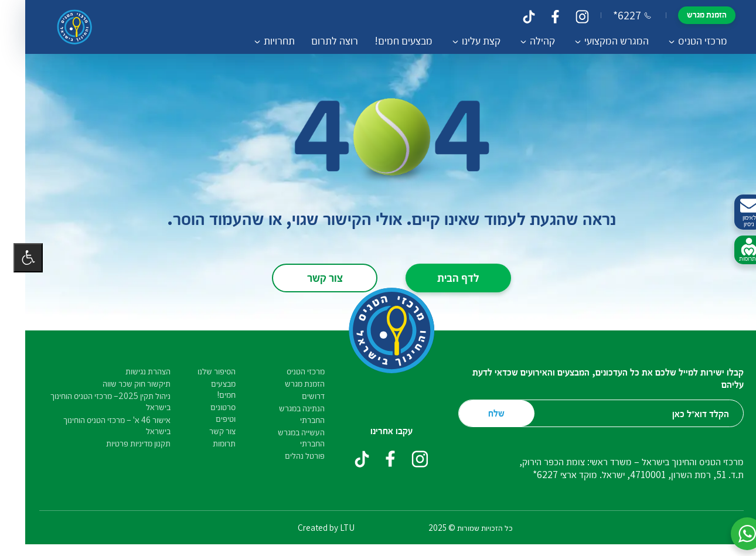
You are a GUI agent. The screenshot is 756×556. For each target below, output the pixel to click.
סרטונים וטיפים (210, 412)
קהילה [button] (529, 40)
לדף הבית (445, 277)
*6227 (619, 15)
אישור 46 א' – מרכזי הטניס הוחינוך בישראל (103, 425)
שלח (483, 413)
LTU (334, 527)
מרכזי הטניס (292, 371)
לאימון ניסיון (735, 212)
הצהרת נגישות (134, 371)
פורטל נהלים (291, 456)
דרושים (300, 396)
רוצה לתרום (321, 40)
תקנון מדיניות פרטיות (125, 443)
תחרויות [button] (266, 40)
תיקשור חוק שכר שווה (123, 383)
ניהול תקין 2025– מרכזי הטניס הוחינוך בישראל (97, 401)
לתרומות (735, 250)
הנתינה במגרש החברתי (288, 414)
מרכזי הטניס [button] (689, 40)
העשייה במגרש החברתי (288, 438)
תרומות (211, 443)
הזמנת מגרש (693, 14)
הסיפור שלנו (203, 371)
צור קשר (311, 277)
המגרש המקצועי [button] (603, 40)
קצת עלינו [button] (468, 40)
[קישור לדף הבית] (61, 27)
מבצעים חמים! (390, 40)
